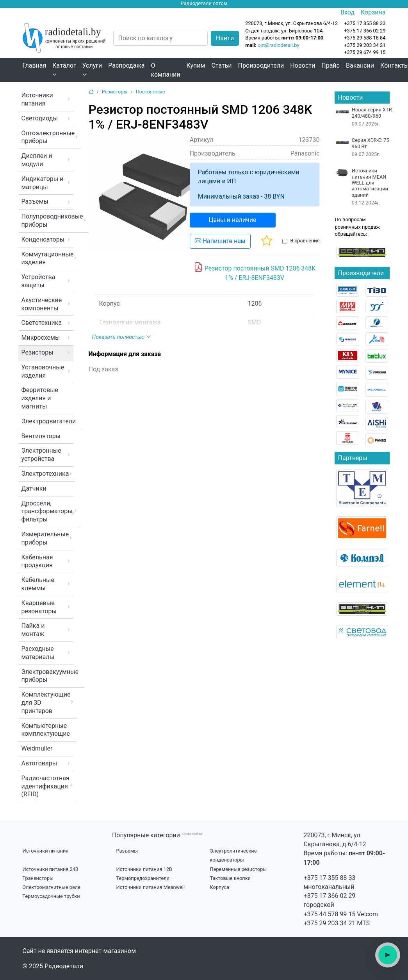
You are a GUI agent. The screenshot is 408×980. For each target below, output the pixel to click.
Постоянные (151, 92)
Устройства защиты (38, 281)
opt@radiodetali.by (279, 45)
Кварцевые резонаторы (39, 607)
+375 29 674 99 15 (365, 52)
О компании (165, 70)
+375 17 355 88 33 (330, 878)
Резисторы (37, 352)
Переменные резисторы (239, 869)
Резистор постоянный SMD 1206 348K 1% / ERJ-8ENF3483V (255, 272)
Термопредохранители (143, 878)
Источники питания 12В (144, 869)
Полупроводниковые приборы (52, 220)
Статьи (221, 65)
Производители (261, 65)
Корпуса (220, 887)
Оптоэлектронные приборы (48, 137)
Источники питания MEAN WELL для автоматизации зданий (370, 183)
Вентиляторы (41, 436)
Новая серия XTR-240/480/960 (372, 113)
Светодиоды (40, 118)
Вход (347, 12)
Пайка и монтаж (33, 630)
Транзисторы (38, 878)
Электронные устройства (41, 455)
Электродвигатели (49, 421)
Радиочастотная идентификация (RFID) (45, 786)
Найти (225, 38)
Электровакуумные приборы (50, 676)
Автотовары (39, 763)
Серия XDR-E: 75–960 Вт (372, 143)
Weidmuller (37, 748)
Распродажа (126, 65)
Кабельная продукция (37, 561)
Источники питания (37, 99)
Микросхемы (41, 338)
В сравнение (305, 241)
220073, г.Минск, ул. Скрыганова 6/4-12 (291, 23)
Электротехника (45, 474)
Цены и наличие (233, 220)
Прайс (330, 65)
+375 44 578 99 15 (330, 914)
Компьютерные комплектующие (46, 730)
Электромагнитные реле (52, 887)
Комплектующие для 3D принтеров (46, 703)
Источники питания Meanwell (151, 887)
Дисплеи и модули (37, 160)
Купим (196, 65)
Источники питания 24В (51, 869)
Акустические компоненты (42, 304)
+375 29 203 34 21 (365, 45)
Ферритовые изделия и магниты (40, 398)
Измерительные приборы (45, 538)
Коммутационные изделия (48, 258)
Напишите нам (220, 241)
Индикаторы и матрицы (43, 183)
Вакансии (360, 65)
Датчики (34, 488)
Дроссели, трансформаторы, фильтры (48, 511)
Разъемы (35, 202)
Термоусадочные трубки (51, 896)
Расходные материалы (38, 653)
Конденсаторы (43, 239)
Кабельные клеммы (38, 584)
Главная (35, 65)
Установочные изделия (43, 371)
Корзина (373, 12)
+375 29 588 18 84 (365, 38)
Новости (303, 65)
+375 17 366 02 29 (330, 896)
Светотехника (42, 323)
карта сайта (192, 834)
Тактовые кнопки (231, 878)
